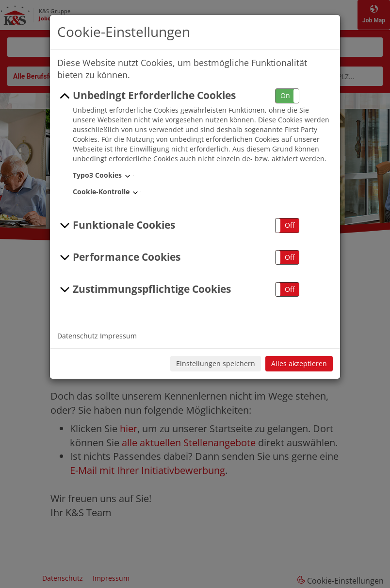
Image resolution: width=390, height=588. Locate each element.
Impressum (118, 336)
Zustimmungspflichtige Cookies (144, 289)
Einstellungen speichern (216, 363)
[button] (287, 96)
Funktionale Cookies (116, 225)
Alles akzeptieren (299, 363)
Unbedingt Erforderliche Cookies (146, 96)
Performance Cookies (119, 257)
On (285, 95)
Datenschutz (78, 336)
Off (290, 225)
